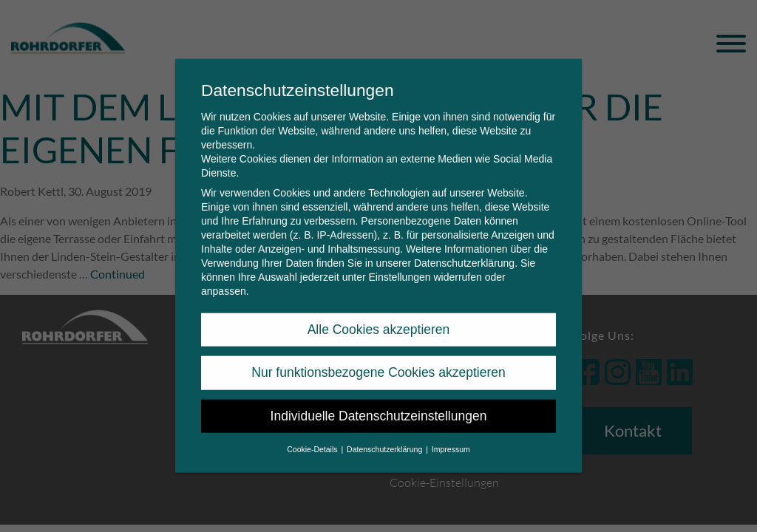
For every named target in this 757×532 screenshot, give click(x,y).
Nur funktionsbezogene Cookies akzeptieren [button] (378, 363)
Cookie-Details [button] (313, 439)
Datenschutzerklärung (464, 253)
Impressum (451, 439)
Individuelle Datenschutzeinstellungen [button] (379, 406)
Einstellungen (399, 267)
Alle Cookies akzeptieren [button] (379, 319)
